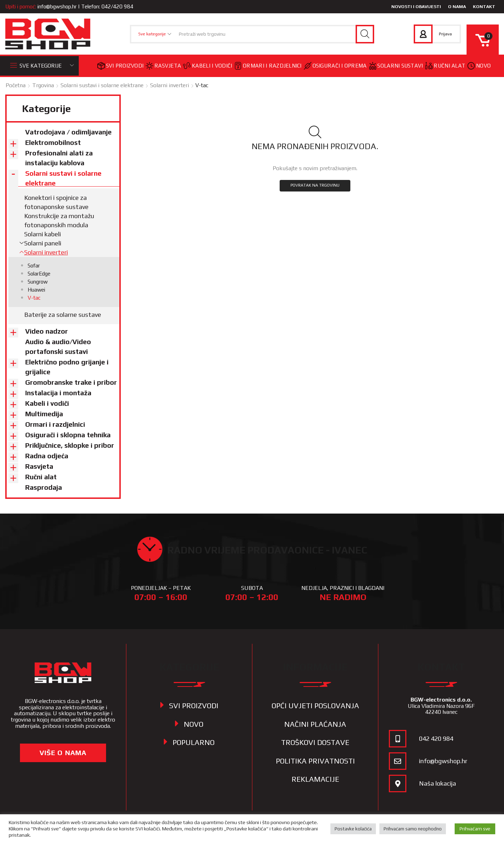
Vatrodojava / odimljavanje (68, 132)
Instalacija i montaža (58, 393)
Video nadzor (47, 331)
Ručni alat (445, 66)
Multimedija (44, 414)
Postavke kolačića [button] (353, 829)
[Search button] (365, 34)
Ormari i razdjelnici (268, 66)
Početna (16, 85)
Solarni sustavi (396, 66)
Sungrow (38, 282)
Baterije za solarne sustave (63, 315)
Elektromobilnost (53, 142)
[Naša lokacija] (398, 783)
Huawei (36, 290)
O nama (457, 6)
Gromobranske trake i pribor (71, 382)
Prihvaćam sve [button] (475, 829)
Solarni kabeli (43, 234)
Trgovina (43, 85)
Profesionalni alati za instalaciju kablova (59, 158)
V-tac (34, 298)
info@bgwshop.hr (57, 6)
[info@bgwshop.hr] (398, 761)
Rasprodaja (44, 487)
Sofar (34, 266)
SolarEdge (39, 274)
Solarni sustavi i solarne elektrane (102, 85)
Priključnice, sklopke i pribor (70, 445)
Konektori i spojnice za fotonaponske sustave (56, 202)
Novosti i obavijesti (416, 6)
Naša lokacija (437, 783)
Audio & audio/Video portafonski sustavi (58, 347)
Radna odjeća (47, 456)
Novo (479, 66)
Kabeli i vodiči (208, 66)
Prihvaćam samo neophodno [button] (413, 829)
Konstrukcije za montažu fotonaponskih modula (59, 220)
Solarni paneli (43, 243)
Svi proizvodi (120, 66)
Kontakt (484, 6)
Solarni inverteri (170, 85)
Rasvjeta (163, 66)
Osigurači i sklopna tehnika (68, 435)
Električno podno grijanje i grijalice (67, 367)
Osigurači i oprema (335, 66)
